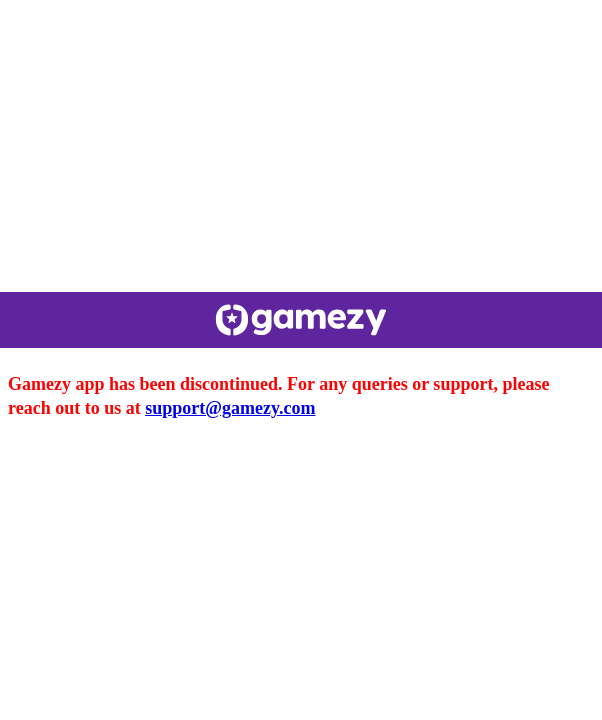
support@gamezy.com (230, 408)
